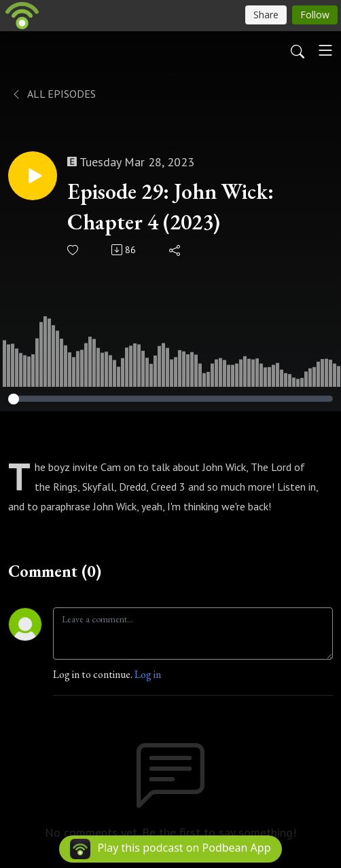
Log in (148, 674)
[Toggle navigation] (325, 50)
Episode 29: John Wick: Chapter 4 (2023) (170, 207)
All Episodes (53, 94)
